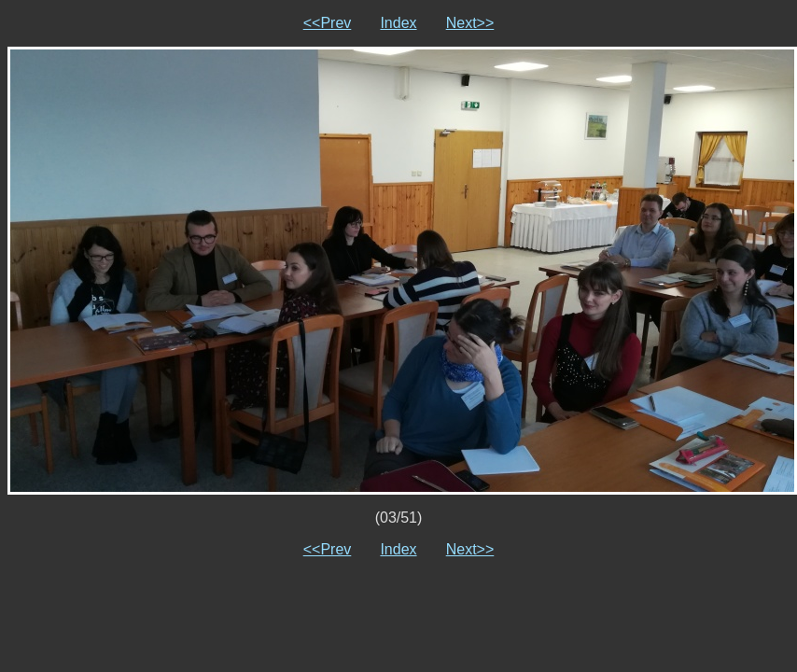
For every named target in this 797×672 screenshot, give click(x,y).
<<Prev (328, 23)
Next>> (470, 23)
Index (398, 23)
